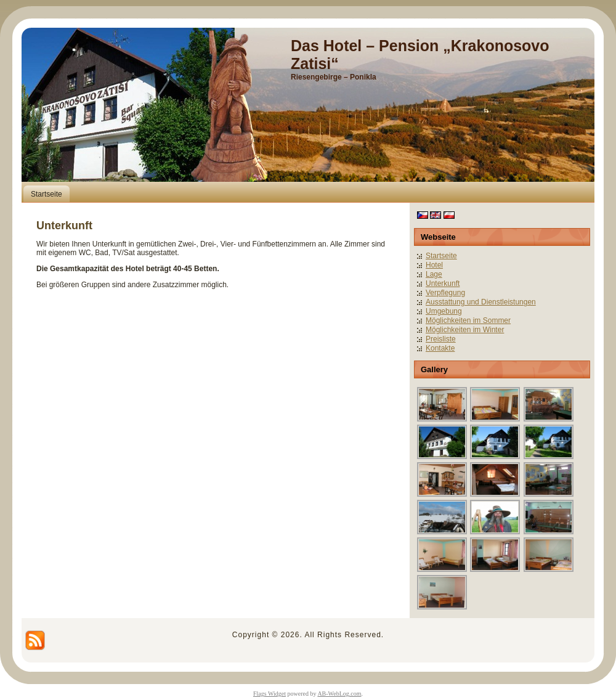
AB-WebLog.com (339, 694)
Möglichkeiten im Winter (465, 330)
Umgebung (444, 311)
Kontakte (440, 348)
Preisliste (441, 339)
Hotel (434, 265)
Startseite (441, 256)
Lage (434, 274)
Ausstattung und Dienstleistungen (481, 302)
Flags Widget (269, 694)
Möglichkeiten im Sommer (468, 320)
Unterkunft (443, 283)
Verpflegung (445, 293)
